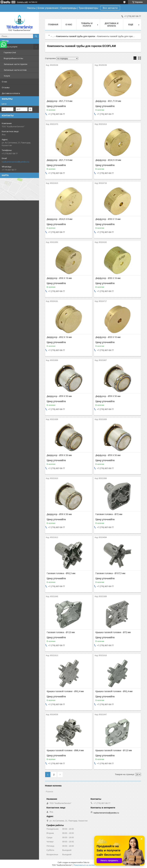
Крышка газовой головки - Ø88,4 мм (65, 750)
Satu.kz (86, 862)
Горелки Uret (10, 52)
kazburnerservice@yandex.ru (15, 162)
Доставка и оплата (11, 93)
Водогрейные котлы (13, 58)
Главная (53, 25)
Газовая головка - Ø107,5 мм (110, 573)
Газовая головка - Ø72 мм (109, 514)
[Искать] (36, 36)
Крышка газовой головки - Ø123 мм (114, 750)
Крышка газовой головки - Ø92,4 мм (65, 691)
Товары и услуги (10, 47)
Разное (50, 791)
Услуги (7, 76)
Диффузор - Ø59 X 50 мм (59, 396)
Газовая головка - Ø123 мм (61, 632)
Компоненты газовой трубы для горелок (76, 36)
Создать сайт (22, 2)
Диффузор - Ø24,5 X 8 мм (108, 160)
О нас (4, 82)
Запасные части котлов (15, 70)
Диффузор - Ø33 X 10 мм (108, 337)
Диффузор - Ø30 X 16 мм (59, 278)
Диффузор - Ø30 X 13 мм (108, 219)
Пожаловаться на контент (84, 865)
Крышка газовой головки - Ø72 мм (113, 632)
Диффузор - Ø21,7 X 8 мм (59, 101)
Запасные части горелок (16, 64)
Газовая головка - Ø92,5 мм (61, 573)
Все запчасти (110, 8)
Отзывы (6, 87)
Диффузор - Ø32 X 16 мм (59, 337)
